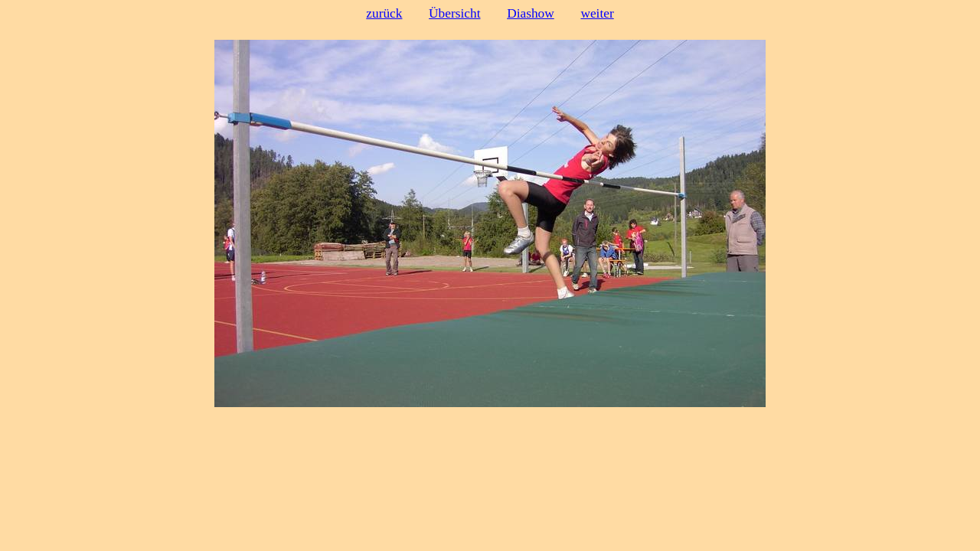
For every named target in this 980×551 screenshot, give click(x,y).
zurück (384, 13)
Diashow (531, 13)
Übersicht (454, 13)
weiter (597, 13)
